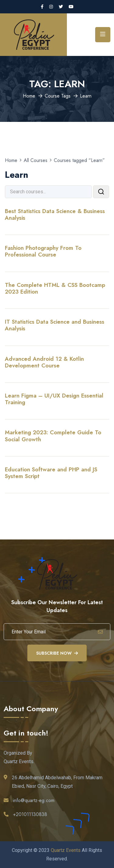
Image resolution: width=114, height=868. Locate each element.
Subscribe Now (57, 653)
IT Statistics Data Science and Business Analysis (55, 325)
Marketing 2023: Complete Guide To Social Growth (53, 436)
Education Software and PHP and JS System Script (51, 473)
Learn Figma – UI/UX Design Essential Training (54, 399)
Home (29, 96)
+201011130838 (30, 814)
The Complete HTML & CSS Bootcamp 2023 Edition (55, 288)
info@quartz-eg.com (34, 800)
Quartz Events (66, 850)
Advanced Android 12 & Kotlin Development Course (44, 362)
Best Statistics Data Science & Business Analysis (55, 214)
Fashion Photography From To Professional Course (43, 251)
